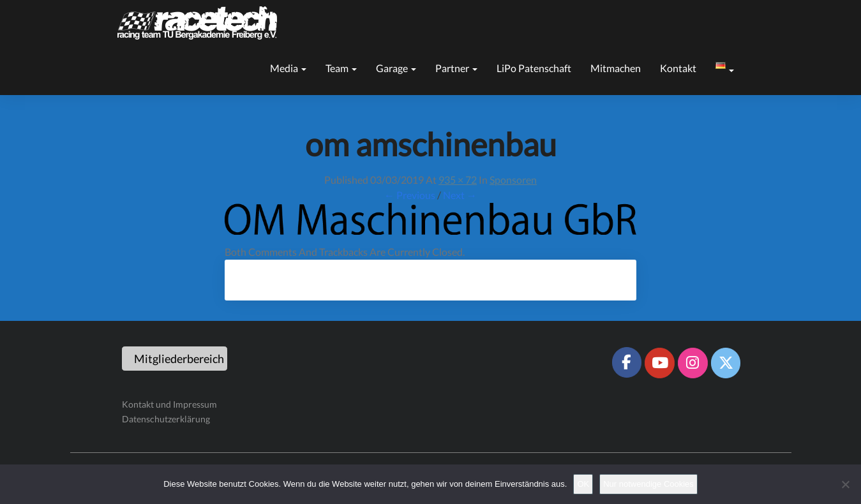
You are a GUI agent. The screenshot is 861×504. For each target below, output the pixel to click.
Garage (396, 68)
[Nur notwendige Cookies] (845, 484)
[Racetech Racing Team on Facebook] (627, 362)
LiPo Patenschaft (534, 68)
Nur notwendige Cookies (648, 484)
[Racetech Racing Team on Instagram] (693, 363)
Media (288, 68)
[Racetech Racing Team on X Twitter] (726, 363)
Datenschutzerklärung (166, 419)
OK (583, 484)
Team (341, 68)
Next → (460, 195)
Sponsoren (513, 180)
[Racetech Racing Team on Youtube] (659, 363)
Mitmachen (616, 68)
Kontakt (678, 68)
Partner (456, 68)
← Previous (410, 195)
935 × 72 (458, 180)
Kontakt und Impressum (169, 404)
